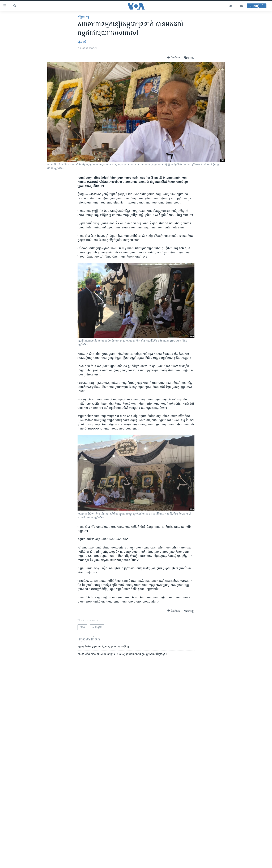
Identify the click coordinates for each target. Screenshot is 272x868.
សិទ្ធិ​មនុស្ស (83, 17)
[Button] (173, 58)
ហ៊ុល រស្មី (82, 42)
